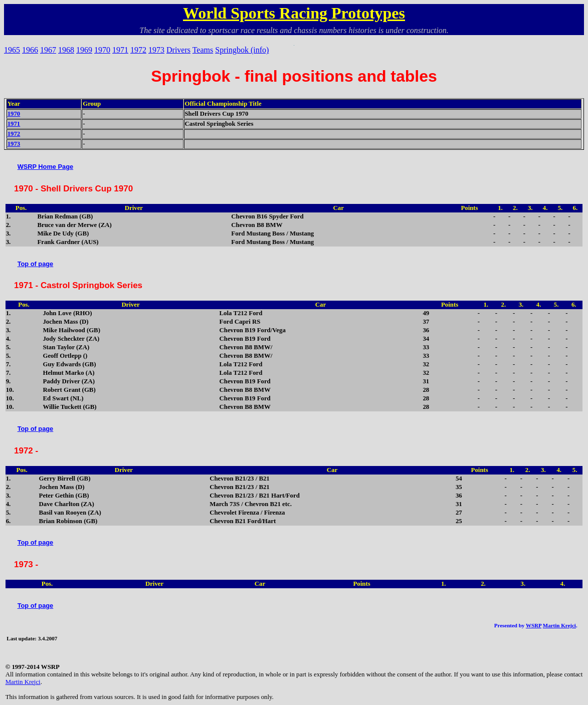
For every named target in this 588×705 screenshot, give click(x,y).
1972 (138, 50)
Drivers (178, 50)
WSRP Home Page (45, 167)
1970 (102, 50)
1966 (30, 50)
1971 (120, 50)
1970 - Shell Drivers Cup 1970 (73, 189)
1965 (12, 50)
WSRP (534, 625)
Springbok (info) (242, 50)
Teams (203, 50)
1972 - (26, 451)
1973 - (26, 564)
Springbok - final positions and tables (294, 76)
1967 (48, 50)
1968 (66, 50)
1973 (156, 50)
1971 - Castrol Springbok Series (78, 285)
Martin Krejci (559, 625)
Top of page (36, 264)
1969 (84, 50)
